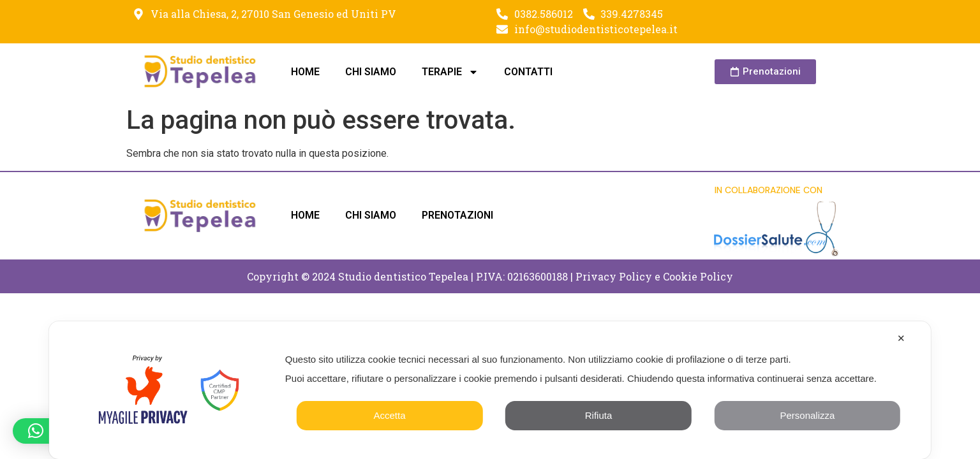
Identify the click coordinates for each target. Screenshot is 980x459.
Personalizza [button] (807, 415)
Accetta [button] (390, 415)
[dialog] (490, 390)
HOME (305, 72)
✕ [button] (901, 338)
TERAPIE (450, 72)
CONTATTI (528, 72)
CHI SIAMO (371, 72)
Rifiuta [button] (599, 415)
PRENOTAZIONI (457, 215)
